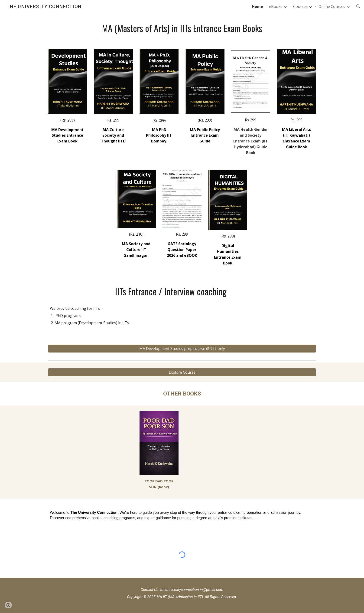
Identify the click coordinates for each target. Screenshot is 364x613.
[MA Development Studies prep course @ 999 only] (182, 349)
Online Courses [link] (332, 7)
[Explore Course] (182, 372)
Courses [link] (300, 7)
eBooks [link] (276, 7)
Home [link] (257, 7)
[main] (182, 28)
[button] (358, 7)
